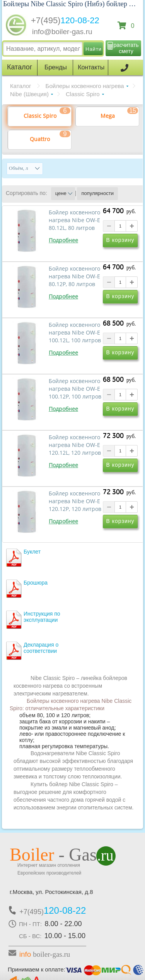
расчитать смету (126, 48)
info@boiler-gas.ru (62, 32)
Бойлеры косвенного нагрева (85, 86)
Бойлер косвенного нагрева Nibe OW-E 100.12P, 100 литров (75, 389)
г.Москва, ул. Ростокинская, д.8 (51, 892)
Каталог (21, 86)
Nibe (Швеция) (29, 94)
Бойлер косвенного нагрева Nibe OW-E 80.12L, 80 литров (74, 220)
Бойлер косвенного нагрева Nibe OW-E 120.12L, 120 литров (75, 445)
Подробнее (63, 240)
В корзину (120, 240)
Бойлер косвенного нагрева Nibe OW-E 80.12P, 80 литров (74, 276)
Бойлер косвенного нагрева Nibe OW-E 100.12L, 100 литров (75, 333)
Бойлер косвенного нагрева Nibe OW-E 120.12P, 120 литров (75, 501)
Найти (94, 49)
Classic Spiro (83, 94)
